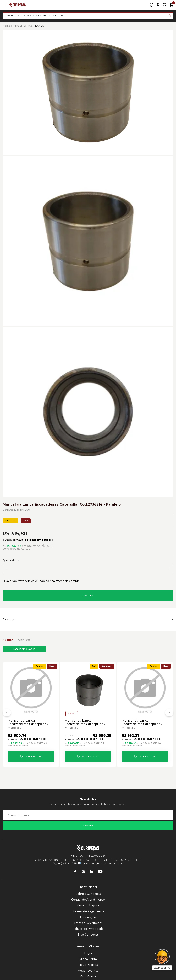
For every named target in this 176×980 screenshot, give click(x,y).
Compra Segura (88, 905)
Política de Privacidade (88, 929)
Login (88, 953)
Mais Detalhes (33, 757)
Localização (88, 917)
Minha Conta (88, 959)
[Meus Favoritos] (165, 5)
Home (6, 26)
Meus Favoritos (88, 971)
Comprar (88, 596)
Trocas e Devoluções (88, 923)
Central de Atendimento (88, 900)
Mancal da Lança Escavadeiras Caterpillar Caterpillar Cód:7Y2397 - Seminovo (84, 722)
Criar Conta (88, 976)
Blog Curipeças (88, 935)
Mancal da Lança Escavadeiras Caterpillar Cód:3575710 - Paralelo (141, 722)
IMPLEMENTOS (23, 26)
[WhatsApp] (152, 5)
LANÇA (40, 26)
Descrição (10, 619)
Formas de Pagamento (88, 911)
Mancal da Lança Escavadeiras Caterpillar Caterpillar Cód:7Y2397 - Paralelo (27, 722)
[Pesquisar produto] (170, 16)
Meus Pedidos (88, 965)
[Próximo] (169, 713)
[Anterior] (7, 713)
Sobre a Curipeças (88, 894)
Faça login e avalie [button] (24, 649)
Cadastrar (88, 826)
